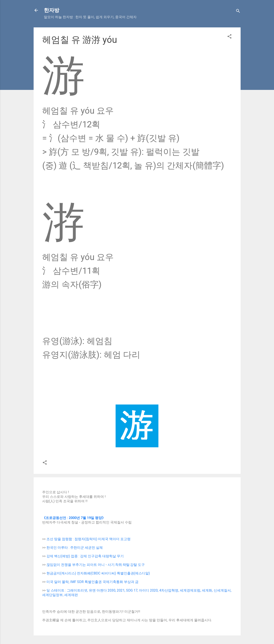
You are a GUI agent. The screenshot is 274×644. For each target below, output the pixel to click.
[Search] (238, 12)
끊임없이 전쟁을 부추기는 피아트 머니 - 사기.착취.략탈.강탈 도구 (96, 565)
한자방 (52, 10)
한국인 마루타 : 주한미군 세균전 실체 (75, 548)
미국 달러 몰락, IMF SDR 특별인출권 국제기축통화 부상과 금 (92, 582)
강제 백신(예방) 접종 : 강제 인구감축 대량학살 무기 (85, 556)
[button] (229, 37)
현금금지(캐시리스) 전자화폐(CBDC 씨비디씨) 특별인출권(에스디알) (98, 573)
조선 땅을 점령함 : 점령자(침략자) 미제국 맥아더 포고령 (89, 539)
